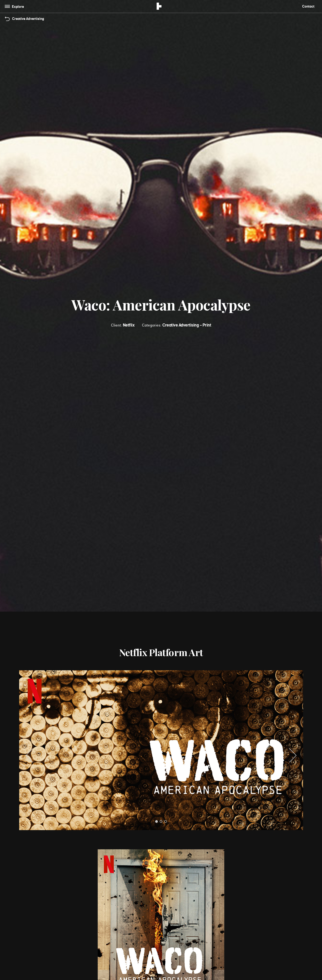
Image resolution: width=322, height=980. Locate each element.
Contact (308, 6)
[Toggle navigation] (15, 7)
